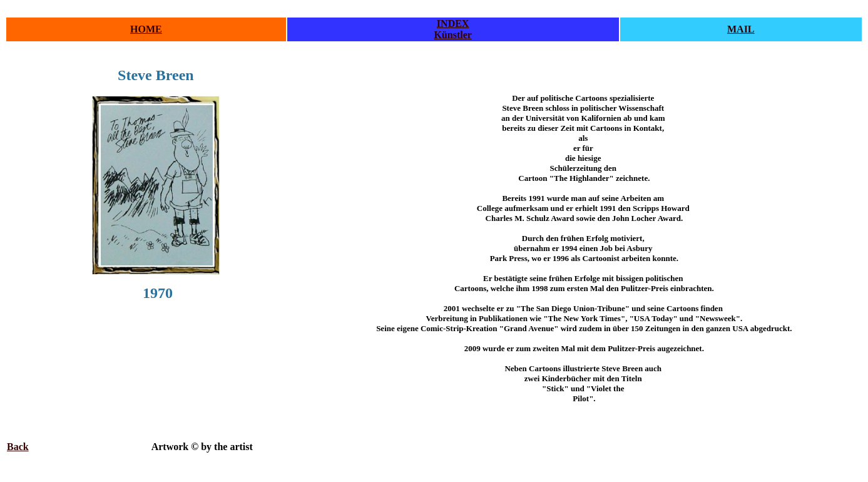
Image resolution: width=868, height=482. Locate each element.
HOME (146, 29)
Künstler (452, 35)
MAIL (741, 29)
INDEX (453, 23)
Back (18, 447)
